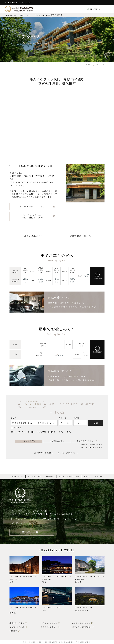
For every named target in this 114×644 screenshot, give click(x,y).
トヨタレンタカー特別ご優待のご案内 (32, 216)
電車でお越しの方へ (80, 236)
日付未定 (18, 428)
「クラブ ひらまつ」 (93, 476)
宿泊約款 (50, 476)
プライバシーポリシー (69, 476)
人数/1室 (63, 419)
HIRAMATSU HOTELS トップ (18, 15)
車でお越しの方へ (34, 236)
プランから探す (29, 441)
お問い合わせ (17, 476)
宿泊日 (14, 418)
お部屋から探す (57, 441)
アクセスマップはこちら (32, 206)
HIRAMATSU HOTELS (18, 2)
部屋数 (76, 419)
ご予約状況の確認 (42, 453)
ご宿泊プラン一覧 (29, 532)
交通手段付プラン (85, 441)
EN (96, 9)
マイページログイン (67, 453)
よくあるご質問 (35, 476)
